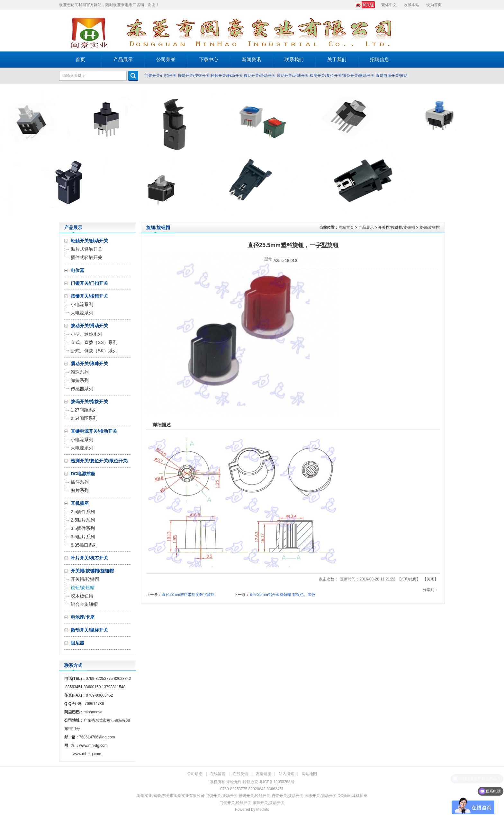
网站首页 (346, 227)
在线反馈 (240, 774)
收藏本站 (411, 5)
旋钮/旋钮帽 (430, 227)
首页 (80, 59)
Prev (7, 153)
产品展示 (366, 227)
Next (497, 153)
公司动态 (195, 774)
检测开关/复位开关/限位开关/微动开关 (342, 76)
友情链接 (264, 774)
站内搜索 (286, 774)
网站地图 (309, 774)
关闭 (430, 579)
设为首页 (434, 5)
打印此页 (409, 579)
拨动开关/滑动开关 (260, 76)
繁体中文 (389, 5)
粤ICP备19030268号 (277, 782)
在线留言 (218, 774)
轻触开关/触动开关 (226, 76)
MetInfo (263, 810)
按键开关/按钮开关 (194, 76)
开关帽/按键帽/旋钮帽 (396, 227)
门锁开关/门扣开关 (161, 76)
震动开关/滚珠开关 (293, 76)
